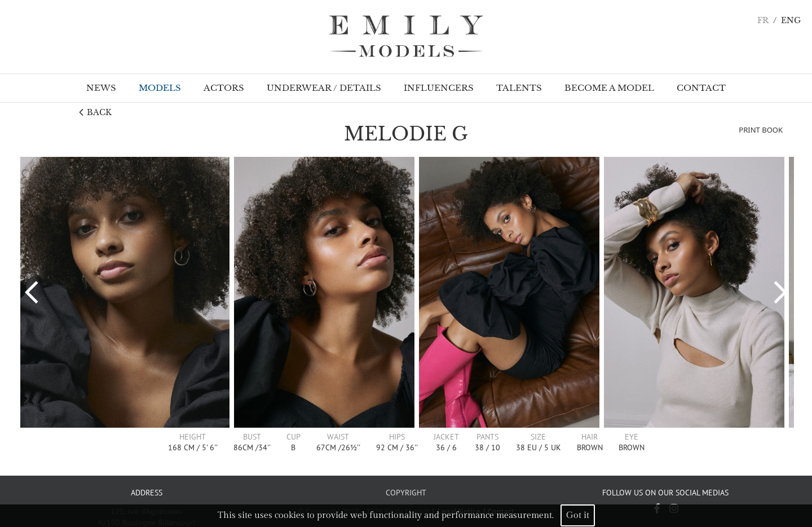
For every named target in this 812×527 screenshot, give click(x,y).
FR (763, 21)
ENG (791, 21)
